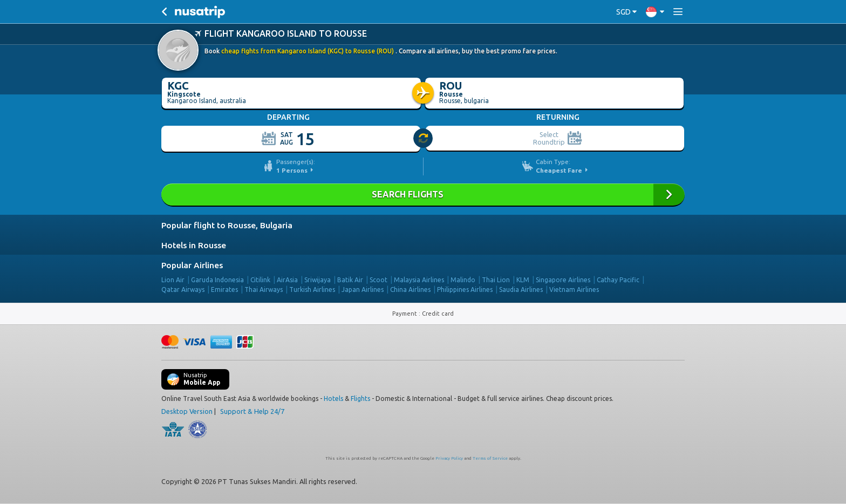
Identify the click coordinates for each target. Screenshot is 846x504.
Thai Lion (496, 280)
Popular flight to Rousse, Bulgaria (227, 225)
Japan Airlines (363, 290)
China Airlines (410, 290)
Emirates (224, 290)
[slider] (424, 139)
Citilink (260, 280)
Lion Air (173, 280)
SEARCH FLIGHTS (423, 195)
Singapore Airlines (563, 280)
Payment (405, 314)
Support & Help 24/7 (252, 411)
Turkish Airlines (312, 290)
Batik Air (350, 280)
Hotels (333, 399)
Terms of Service (490, 458)
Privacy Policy (449, 458)
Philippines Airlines (465, 290)
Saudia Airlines (521, 290)
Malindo (463, 280)
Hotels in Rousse (194, 245)
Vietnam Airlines (574, 290)
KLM (523, 280)
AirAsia (287, 280)
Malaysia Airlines (419, 280)
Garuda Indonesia (217, 280)
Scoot (378, 280)
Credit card (438, 314)
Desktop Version (187, 411)
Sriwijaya (318, 280)
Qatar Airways (183, 290)
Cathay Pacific (618, 280)
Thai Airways (264, 290)
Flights (360, 399)
